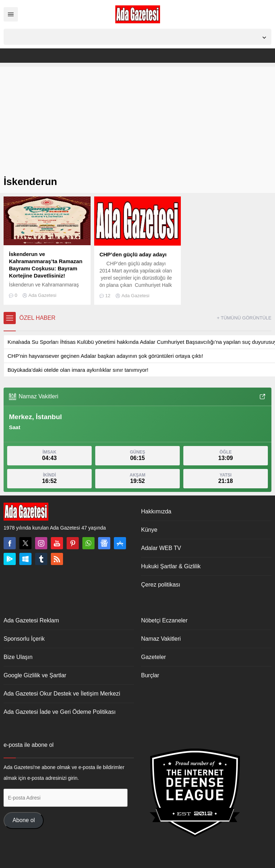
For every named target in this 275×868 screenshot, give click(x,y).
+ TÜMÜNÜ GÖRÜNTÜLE (244, 318)
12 (108, 296)
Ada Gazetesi (42, 295)
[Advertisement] (137, 117)
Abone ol (24, 820)
